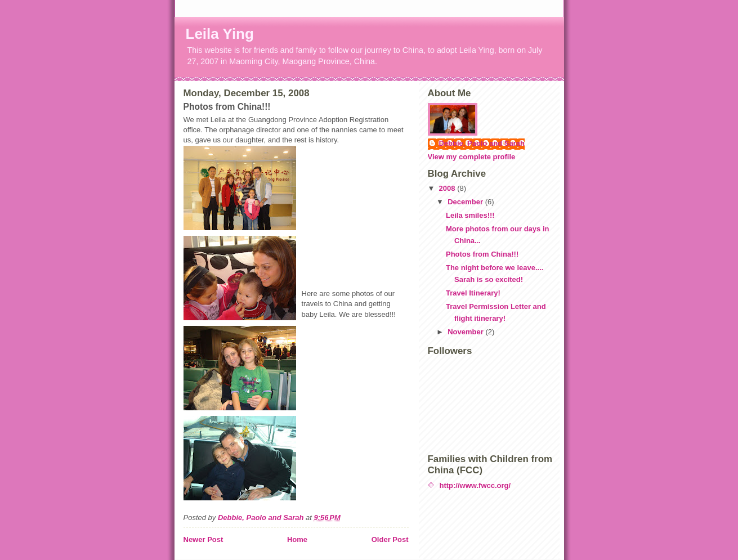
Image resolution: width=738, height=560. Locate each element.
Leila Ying (220, 34)
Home (297, 539)
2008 (448, 188)
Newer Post (203, 539)
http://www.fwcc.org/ (475, 485)
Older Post (390, 539)
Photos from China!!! (482, 254)
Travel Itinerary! (473, 293)
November (466, 332)
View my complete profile (472, 157)
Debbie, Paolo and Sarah (482, 143)
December (466, 202)
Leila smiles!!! (470, 215)
